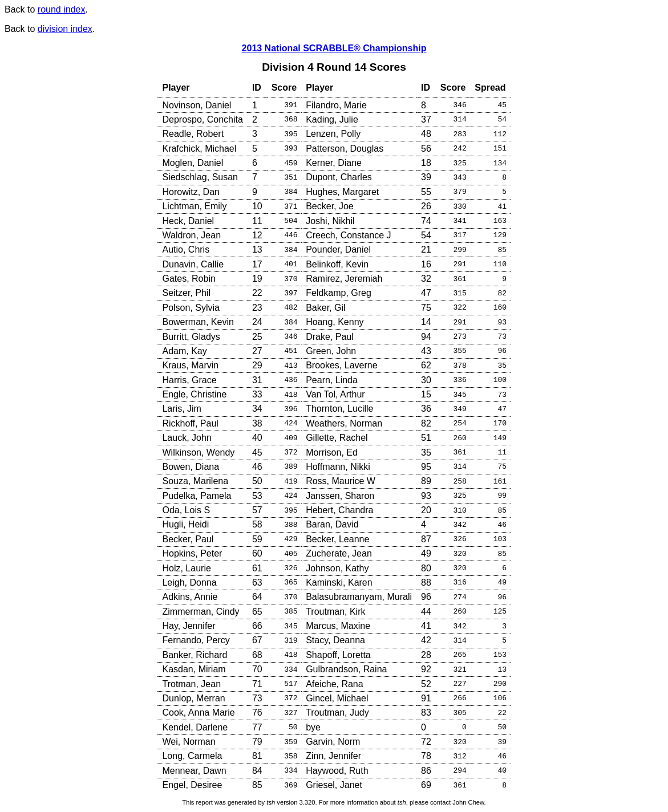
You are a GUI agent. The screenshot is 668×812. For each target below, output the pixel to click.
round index (62, 9)
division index (65, 29)
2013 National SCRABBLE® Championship (334, 48)
